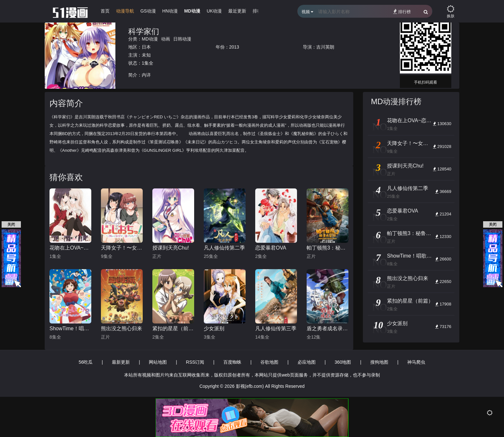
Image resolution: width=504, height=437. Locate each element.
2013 (234, 47)
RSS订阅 (195, 362)
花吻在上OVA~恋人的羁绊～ (70, 248)
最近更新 (237, 11)
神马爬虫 (416, 362)
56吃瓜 (86, 362)
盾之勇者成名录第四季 (328, 328)
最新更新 (121, 362)
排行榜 (402, 11)
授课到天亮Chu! (171, 248)
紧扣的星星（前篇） (173, 328)
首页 (105, 11)
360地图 (343, 362)
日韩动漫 (182, 39)
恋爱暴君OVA (271, 248)
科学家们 (144, 31)
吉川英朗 (325, 47)
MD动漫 (192, 11)
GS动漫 (148, 11)
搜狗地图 (379, 362)
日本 (146, 47)
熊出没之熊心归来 (122, 328)
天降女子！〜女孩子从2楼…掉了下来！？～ (122, 248)
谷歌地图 (269, 362)
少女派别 (214, 328)
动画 (166, 39)
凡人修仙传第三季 (276, 328)
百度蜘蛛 (232, 362)
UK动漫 (214, 11)
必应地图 (307, 362)
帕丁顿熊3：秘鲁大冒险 (328, 248)
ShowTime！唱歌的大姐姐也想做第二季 (70, 328)
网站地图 (158, 362)
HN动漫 (170, 11)
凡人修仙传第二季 (224, 248)
